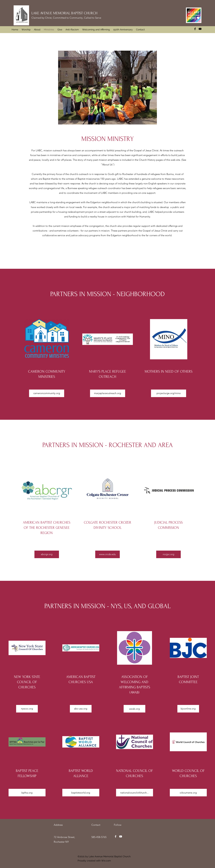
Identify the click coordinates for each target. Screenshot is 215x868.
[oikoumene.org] (188, 793)
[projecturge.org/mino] (169, 393)
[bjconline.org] (188, 709)
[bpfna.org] (27, 793)
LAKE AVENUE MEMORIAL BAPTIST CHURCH (64, 13)
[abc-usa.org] (81, 709)
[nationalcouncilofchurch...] (135, 793)
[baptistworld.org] (81, 793)
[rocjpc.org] (168, 554)
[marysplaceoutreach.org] (108, 393)
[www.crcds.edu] (107, 554)
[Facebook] (195, 29)
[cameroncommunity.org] (47, 393)
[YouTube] (200, 29)
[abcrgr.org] (47, 554)
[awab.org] (134, 709)
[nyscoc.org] (27, 709)
